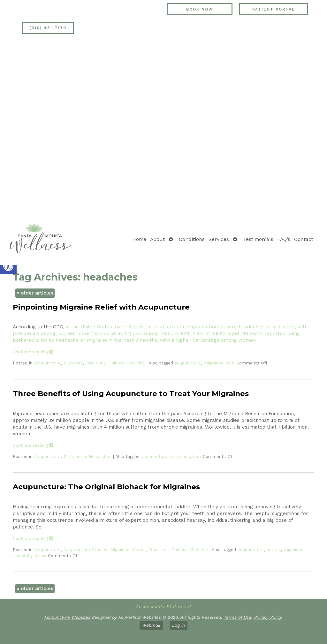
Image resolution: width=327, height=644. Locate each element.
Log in (179, 625)
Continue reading (33, 352)
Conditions (192, 239)
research (22, 556)
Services (219, 239)
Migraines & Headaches (87, 456)
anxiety (274, 550)
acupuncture (188, 363)
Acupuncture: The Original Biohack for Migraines (106, 487)
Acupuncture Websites (67, 617)
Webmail (151, 625)
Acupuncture (47, 363)
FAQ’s (284, 239)
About (157, 239)
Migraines (73, 363)
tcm (230, 363)
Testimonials (258, 239)
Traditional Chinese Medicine (115, 363)
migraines (213, 363)
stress (40, 556)
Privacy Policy (268, 617)
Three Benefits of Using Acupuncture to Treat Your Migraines (131, 393)
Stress (139, 550)
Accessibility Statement (163, 607)
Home (139, 239)
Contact (304, 239)
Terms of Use (238, 617)
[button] (8, 266)
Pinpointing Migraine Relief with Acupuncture (101, 307)
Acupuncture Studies (85, 550)
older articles (35, 293)
